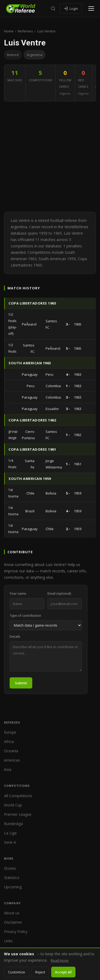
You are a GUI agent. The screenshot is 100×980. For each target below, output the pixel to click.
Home (9, 31)
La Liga (10, 833)
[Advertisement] (50, 157)
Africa (9, 742)
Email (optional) (59, 594)
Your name (18, 594)
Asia (8, 769)
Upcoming (13, 887)
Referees (25, 31)
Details (15, 637)
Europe (10, 732)
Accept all (63, 972)
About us (12, 913)
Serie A (10, 842)
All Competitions (18, 796)
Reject (40, 972)
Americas (12, 760)
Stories (10, 868)
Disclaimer (13, 922)
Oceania (11, 751)
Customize (17, 972)
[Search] (53, 9)
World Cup (13, 805)
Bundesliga (13, 824)
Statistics (12, 878)
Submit (21, 683)
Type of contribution (25, 616)
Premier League (18, 814)
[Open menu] (91, 9)
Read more (60, 960)
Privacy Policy (16, 932)
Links (8, 941)
